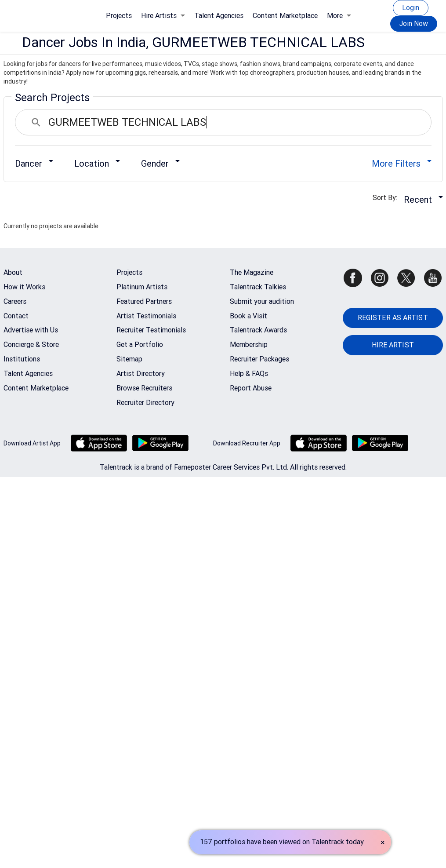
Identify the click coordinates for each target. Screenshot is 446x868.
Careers (15, 301)
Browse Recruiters (144, 388)
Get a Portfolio (140, 345)
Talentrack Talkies (258, 287)
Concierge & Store (31, 345)
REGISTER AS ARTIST (393, 318)
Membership (249, 345)
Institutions (22, 359)
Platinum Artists (142, 287)
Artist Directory (141, 374)
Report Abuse (251, 388)
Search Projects (52, 98)
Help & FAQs (249, 374)
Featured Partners (144, 301)
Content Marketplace (285, 16)
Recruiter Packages (259, 359)
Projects (119, 16)
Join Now (414, 24)
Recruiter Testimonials (151, 330)
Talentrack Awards (258, 330)
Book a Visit (248, 316)
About (13, 272)
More (339, 16)
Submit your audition (262, 301)
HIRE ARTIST (393, 345)
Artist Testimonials (146, 316)
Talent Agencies (219, 16)
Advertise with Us (31, 330)
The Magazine (252, 272)
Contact (16, 316)
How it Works (24, 287)
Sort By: (388, 198)
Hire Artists (163, 16)
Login (411, 8)
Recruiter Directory (145, 403)
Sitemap (129, 359)
